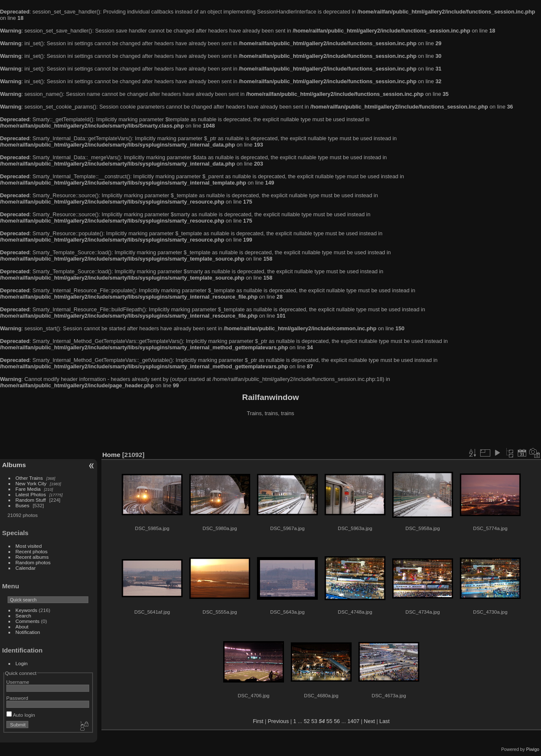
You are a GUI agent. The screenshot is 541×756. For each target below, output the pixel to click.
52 (307, 721)
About (22, 627)
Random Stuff (31, 500)
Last (385, 721)
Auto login (21, 715)
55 (329, 721)
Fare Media (28, 489)
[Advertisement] (270, 435)
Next (369, 721)
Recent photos (32, 551)
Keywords (27, 610)
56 (337, 721)
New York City (31, 483)
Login (22, 663)
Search (23, 616)
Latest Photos (31, 494)
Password (17, 698)
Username (18, 682)
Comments (28, 621)
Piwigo (533, 749)
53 (314, 721)
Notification (28, 632)
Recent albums (32, 557)
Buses (23, 505)
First (258, 721)
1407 (353, 721)
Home (111, 455)
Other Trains (29, 478)
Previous (279, 721)
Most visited (29, 546)
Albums (14, 465)
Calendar (26, 568)
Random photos (33, 562)
